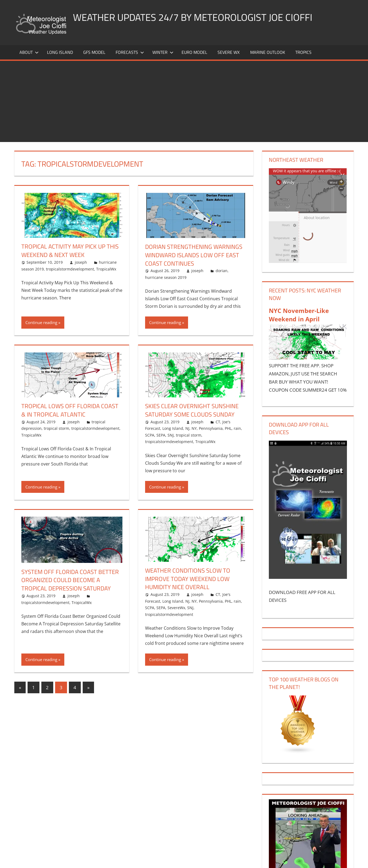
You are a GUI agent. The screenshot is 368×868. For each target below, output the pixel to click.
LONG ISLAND (60, 52)
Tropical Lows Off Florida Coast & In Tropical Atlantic (70, 410)
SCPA (150, 435)
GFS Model (94, 52)
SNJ (171, 435)
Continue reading (41, 322)
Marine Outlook (268, 52)
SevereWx (176, 608)
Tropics (303, 52)
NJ (187, 428)
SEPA (161, 435)
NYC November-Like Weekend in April (299, 315)
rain (237, 428)
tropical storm (56, 428)
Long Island (173, 428)
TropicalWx (106, 269)
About (29, 52)
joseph (81, 262)
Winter (163, 52)
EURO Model (194, 52)
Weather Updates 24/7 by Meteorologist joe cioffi (193, 17)
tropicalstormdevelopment (70, 269)
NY (194, 428)
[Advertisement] (184, 101)
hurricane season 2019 (166, 277)
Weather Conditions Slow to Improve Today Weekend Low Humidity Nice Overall (188, 579)
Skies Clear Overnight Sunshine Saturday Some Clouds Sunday (192, 410)
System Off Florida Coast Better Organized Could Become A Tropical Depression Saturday (70, 580)
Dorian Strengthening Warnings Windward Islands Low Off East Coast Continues (194, 255)
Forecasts (130, 52)
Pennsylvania (211, 428)
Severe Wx (229, 52)
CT (218, 422)
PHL (228, 428)
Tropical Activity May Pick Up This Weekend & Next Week (70, 251)
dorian (222, 271)
